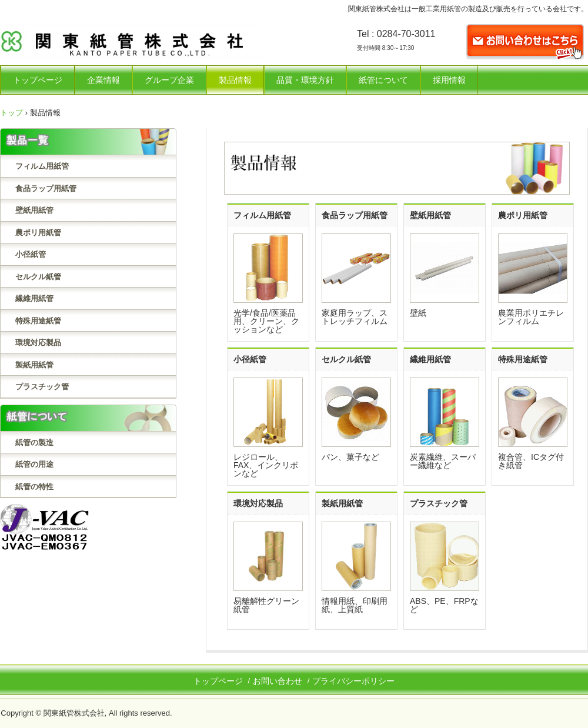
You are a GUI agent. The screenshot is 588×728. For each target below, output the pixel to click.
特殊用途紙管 (38, 321)
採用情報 (449, 80)
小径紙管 (31, 254)
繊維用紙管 (34, 298)
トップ (11, 113)
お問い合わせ (278, 681)
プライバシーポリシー (353, 681)
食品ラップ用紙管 (46, 188)
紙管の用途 (34, 464)
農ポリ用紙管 (38, 233)
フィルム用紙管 (42, 166)
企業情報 (103, 80)
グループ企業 (169, 80)
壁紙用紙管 (34, 210)
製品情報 (235, 80)
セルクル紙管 (38, 277)
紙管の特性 (34, 487)
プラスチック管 (42, 387)
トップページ (38, 80)
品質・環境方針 (305, 80)
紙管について (383, 80)
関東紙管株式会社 (131, 44)
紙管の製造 (34, 443)
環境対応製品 (38, 343)
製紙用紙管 (34, 365)
